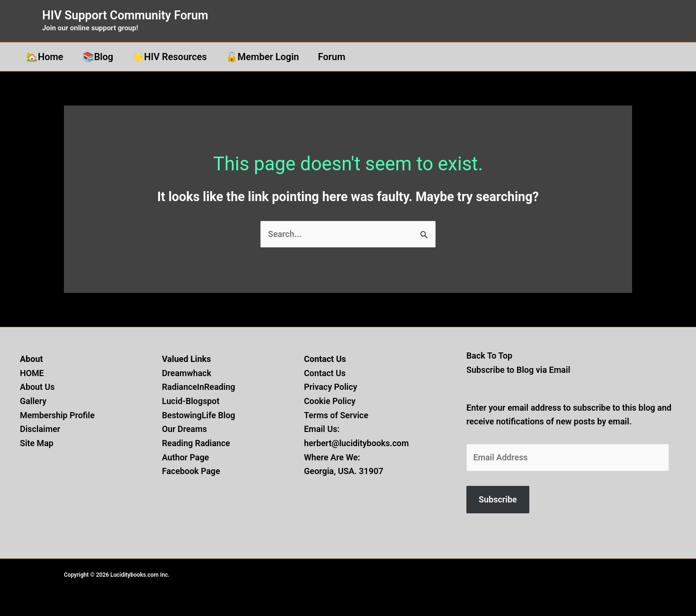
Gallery (33, 401)
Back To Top (490, 356)
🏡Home (45, 57)
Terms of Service (336, 415)
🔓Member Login (263, 57)
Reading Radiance (196, 443)
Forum (332, 57)
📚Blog (98, 57)
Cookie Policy (330, 401)
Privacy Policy (331, 387)
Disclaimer (40, 429)
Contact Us (325, 373)
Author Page (186, 457)
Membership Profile (58, 415)
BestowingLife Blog (199, 415)
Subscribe (498, 500)
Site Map (37, 443)
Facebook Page (191, 471)
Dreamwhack (187, 373)
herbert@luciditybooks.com (357, 443)
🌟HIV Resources (170, 57)
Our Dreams (185, 429)
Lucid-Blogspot (191, 401)
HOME (32, 373)
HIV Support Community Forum (125, 15)
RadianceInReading (199, 387)
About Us (37, 387)
